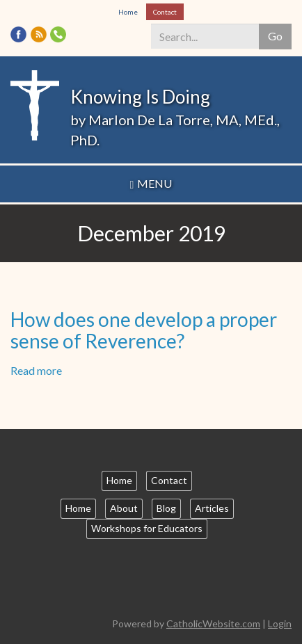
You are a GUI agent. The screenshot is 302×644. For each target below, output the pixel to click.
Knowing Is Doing (140, 97)
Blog (166, 508)
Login (280, 623)
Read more (36, 370)
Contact (165, 12)
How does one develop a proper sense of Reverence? (144, 330)
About (124, 508)
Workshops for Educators (147, 528)
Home (128, 12)
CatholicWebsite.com (213, 623)
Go (275, 36)
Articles (212, 508)
